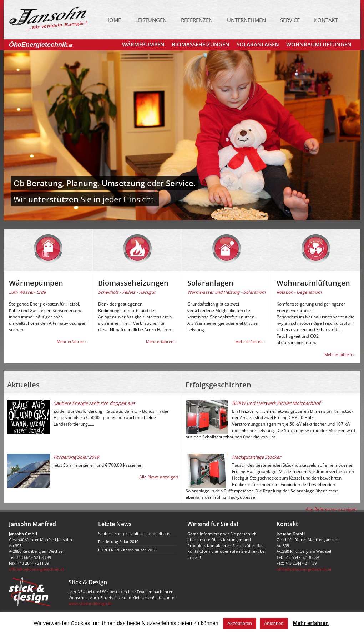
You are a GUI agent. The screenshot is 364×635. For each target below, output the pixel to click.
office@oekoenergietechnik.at (36, 569)
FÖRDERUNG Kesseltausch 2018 (127, 550)
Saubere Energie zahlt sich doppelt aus (94, 403)
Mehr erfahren (72, 341)
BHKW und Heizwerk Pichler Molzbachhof (276, 403)
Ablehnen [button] (274, 623)
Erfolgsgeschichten (218, 385)
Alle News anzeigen (159, 477)
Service (290, 20)
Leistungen (151, 20)
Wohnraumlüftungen (319, 44)
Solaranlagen (258, 44)
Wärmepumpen (143, 44)
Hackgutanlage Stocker (256, 457)
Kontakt (326, 20)
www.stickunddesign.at (90, 603)
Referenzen (197, 20)
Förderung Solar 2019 (76, 457)
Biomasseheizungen (201, 44)
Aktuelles (23, 385)
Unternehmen (246, 20)
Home (113, 20)
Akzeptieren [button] (240, 623)
